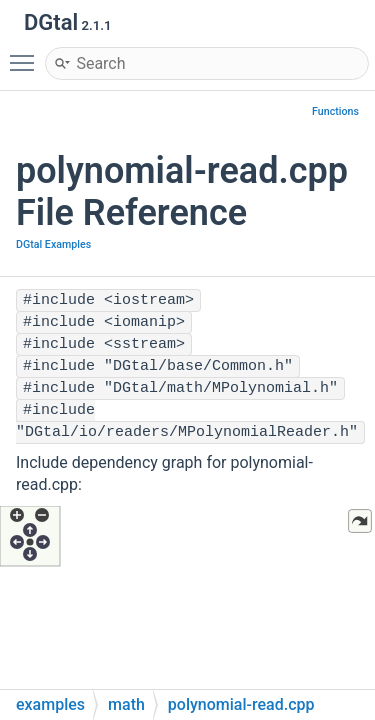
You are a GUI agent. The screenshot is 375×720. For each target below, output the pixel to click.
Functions (335, 111)
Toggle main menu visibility (27, 54)
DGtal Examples (53, 244)
